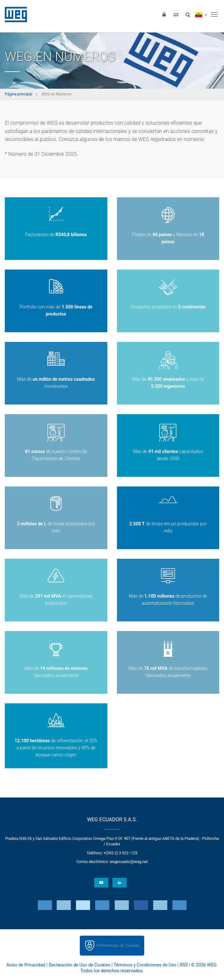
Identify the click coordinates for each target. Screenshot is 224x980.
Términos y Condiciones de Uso (145, 965)
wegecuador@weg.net (129, 862)
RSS (184, 965)
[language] (201, 14)
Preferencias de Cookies (118, 945)
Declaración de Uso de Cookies (80, 965)
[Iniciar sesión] (164, 14)
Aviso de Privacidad (26, 965)
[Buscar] (188, 14)
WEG (14, 14)
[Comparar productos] (176, 14)
